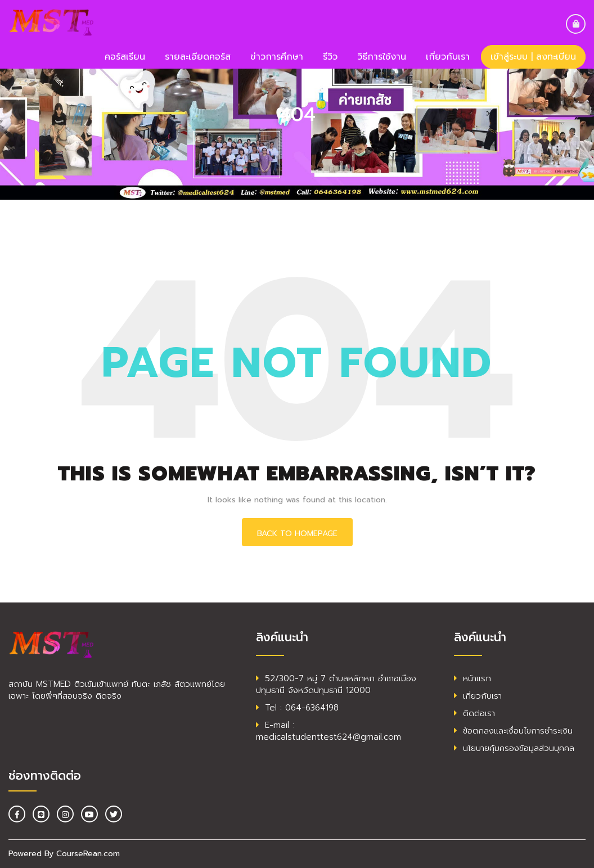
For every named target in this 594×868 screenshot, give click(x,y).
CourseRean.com (88, 854)
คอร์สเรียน (125, 57)
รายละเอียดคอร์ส (198, 57)
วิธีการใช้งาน (382, 57)
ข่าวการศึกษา (277, 57)
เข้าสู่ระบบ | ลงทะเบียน (533, 57)
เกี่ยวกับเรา (448, 57)
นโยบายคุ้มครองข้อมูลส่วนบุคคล (514, 748)
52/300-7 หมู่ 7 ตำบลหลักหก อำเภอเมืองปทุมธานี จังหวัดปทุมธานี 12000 (336, 684)
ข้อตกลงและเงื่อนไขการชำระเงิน (513, 731)
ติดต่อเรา (474, 713)
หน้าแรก (472, 678)
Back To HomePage (297, 534)
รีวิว (330, 57)
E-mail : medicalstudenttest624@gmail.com (328, 731)
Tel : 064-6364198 (297, 708)
